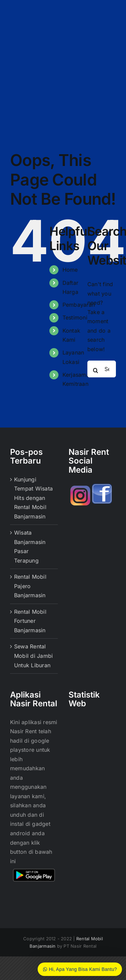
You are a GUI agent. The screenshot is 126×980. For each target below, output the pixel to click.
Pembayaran (79, 305)
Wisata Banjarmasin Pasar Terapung (30, 547)
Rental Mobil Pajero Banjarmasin (30, 586)
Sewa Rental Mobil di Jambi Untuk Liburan (33, 656)
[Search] (96, 370)
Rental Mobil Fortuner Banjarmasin (30, 621)
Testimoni (75, 317)
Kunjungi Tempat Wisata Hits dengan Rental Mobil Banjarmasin (33, 498)
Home (70, 270)
